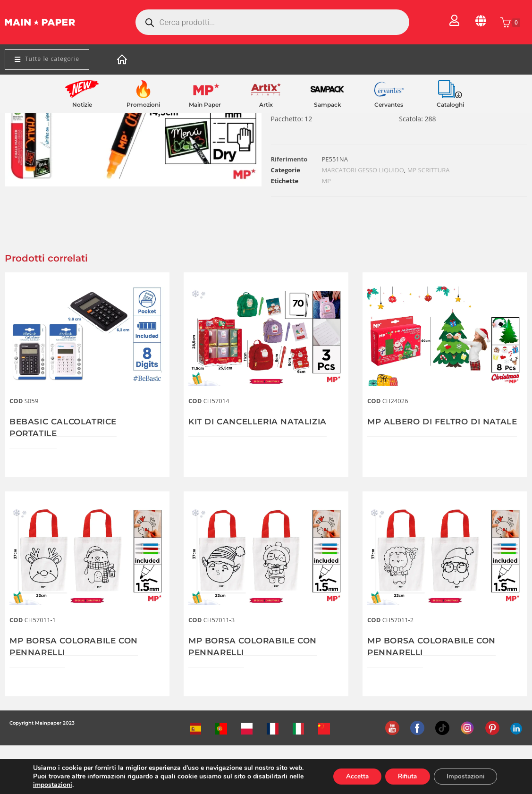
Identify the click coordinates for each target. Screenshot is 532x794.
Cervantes (389, 105)
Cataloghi (450, 105)
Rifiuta (401, 776)
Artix (266, 105)
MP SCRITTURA (429, 170)
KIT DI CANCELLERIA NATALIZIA (262, 422)
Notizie (82, 105)
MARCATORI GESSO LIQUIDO (363, 170)
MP (327, 181)
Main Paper (205, 105)
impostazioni (53, 785)
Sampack (328, 105)
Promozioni (143, 105)
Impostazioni (463, 776)
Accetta (347, 776)
